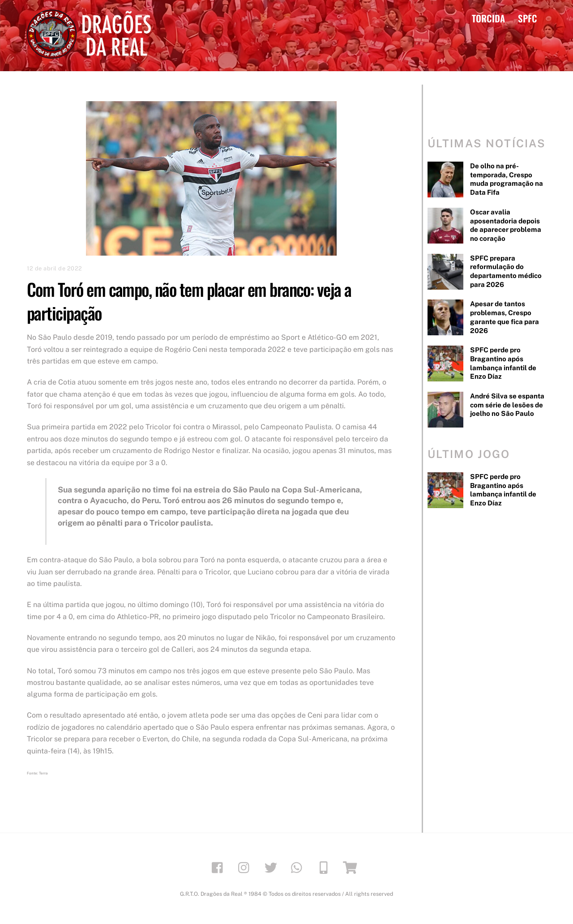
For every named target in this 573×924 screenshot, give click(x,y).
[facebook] (220, 867)
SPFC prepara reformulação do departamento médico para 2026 (506, 271)
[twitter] (272, 867)
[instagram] (246, 867)
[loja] (352, 867)
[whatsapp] (299, 867)
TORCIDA (488, 18)
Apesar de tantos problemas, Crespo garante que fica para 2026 (505, 317)
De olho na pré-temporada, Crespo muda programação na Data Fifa (507, 179)
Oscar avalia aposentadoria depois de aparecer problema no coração (506, 225)
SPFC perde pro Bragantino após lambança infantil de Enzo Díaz (503, 363)
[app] (325, 867)
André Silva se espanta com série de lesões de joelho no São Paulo (507, 405)
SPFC (528, 18)
